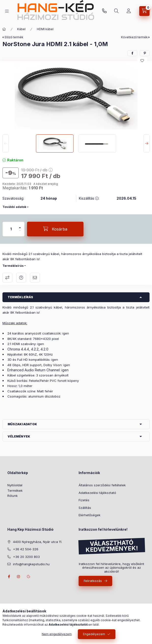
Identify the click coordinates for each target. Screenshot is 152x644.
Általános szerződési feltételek (102, 485)
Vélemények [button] (19, 436)
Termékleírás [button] (20, 297)
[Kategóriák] (7, 11)
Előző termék (14, 37)
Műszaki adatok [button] (22, 424)
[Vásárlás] (129, 11)
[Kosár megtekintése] (144, 11)
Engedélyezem (94, 634)
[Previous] (6, 143)
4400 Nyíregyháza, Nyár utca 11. (38, 542)
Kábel (21, 29)
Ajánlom (35, 278)
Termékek (15, 490)
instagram (19, 577)
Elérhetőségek (90, 515)
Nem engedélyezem (57, 634)
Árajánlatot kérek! (21, 278)
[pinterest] (145, 53)
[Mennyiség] (11, 229)
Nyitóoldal (15, 485)
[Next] (146, 143)
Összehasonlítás (7, 278)
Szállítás (85, 508)
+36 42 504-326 (26, 549)
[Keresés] (116, 11)
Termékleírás (13, 266)
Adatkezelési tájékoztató (97, 493)
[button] (76, 97)
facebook (9, 577)
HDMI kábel (45, 29)
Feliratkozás (93, 581)
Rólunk (13, 496)
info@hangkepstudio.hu (31, 564)
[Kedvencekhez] (142, 61)
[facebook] (132, 53)
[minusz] (20, 233)
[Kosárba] (55, 229)
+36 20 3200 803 (104, 11)
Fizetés (84, 500)
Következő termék (134, 37)
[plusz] (20, 225)
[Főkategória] (4, 29)
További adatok (14, 207)
